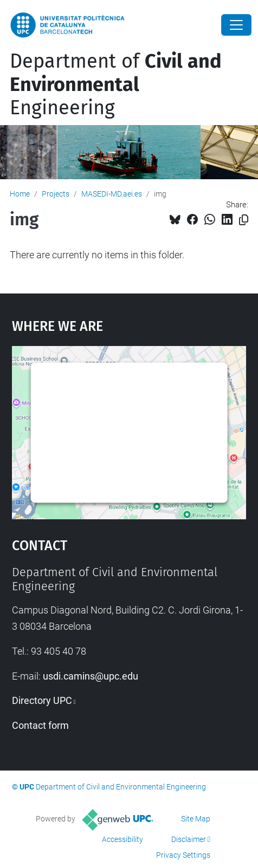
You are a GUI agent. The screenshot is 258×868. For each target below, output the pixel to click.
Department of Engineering (116, 84)
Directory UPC (42, 700)
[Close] (236, 25)
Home (20, 194)
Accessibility (122, 839)
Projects (56, 194)
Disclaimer (189, 839)
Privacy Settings (183, 855)
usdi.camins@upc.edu (91, 676)
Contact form (40, 725)
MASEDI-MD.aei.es (112, 194)
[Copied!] (244, 220)
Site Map (196, 819)
